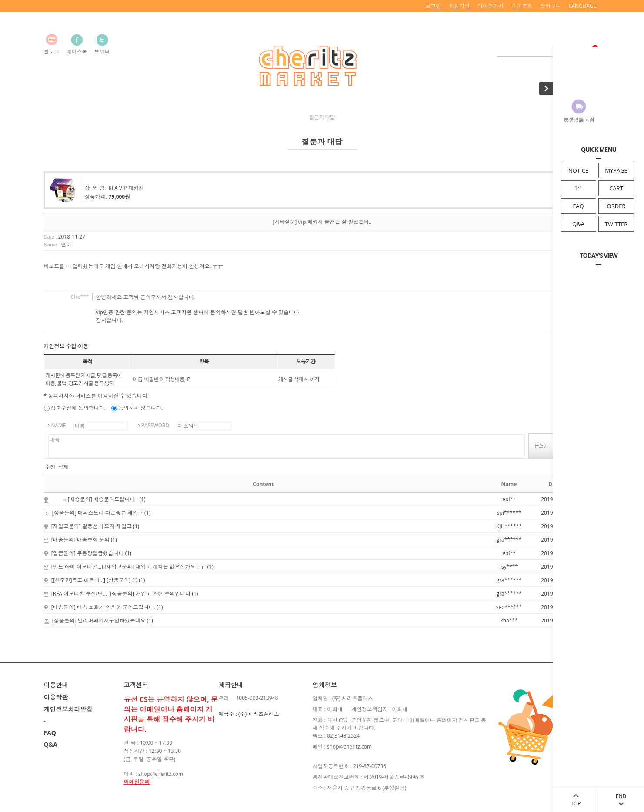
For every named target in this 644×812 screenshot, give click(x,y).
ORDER (616, 206)
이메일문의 (137, 782)
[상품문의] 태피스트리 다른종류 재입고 (98, 513)
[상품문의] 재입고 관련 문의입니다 (150, 594)
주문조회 (522, 6)
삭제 (63, 467)
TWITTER (616, 224)
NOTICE (578, 170)
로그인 (433, 6)
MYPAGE (616, 170)
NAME (59, 425)
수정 (50, 467)
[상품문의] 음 (122, 580)
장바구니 (551, 6)
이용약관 (56, 697)
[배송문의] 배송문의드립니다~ (103, 499)
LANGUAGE (582, 6)
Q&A (578, 224)
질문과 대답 (322, 117)
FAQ (578, 206)
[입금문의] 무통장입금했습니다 (88, 553)
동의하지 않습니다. (137, 408)
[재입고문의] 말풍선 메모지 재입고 (92, 526)
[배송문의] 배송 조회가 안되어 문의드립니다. (103, 607)
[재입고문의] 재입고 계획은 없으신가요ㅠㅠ (155, 567)
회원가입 (459, 6)
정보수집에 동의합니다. (75, 408)
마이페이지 (491, 6)
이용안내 (56, 685)
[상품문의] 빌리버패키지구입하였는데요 (99, 621)
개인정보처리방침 (68, 709)
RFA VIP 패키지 (126, 188)
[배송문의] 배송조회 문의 (80, 540)
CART (616, 188)
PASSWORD (155, 425)
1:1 (578, 188)
